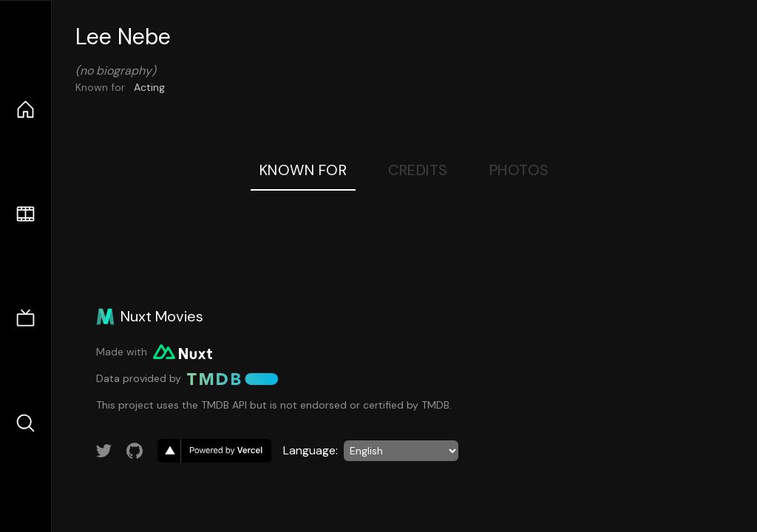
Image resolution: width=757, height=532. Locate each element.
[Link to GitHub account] (135, 451)
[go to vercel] (214, 451)
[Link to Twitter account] (104, 451)
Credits (418, 170)
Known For (303, 170)
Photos (519, 170)
